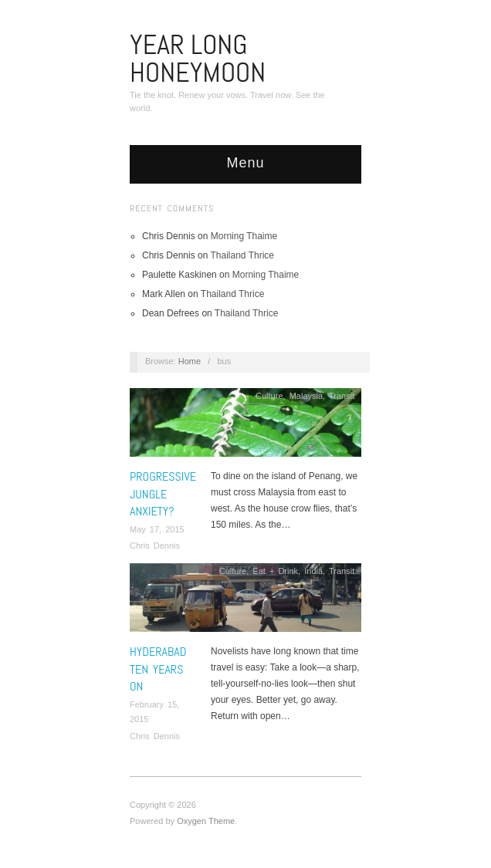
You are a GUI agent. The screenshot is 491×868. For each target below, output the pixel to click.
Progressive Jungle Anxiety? (163, 494)
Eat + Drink (275, 571)
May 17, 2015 (157, 529)
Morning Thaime (244, 236)
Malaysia (306, 396)
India (313, 571)
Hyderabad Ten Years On (158, 669)
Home (190, 361)
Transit (342, 396)
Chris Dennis (155, 545)
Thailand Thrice (243, 255)
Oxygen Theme (206, 821)
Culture (269, 396)
